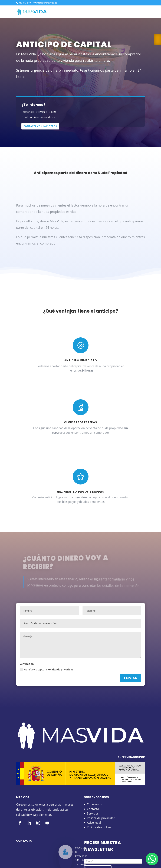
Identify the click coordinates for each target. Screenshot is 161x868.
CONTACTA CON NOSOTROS (40, 126)
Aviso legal (94, 823)
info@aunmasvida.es (42, 117)
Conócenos (94, 804)
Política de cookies (99, 827)
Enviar (131, 678)
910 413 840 (25, 3)
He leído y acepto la (47, 670)
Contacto (93, 809)
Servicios (93, 813)
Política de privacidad (61, 669)
